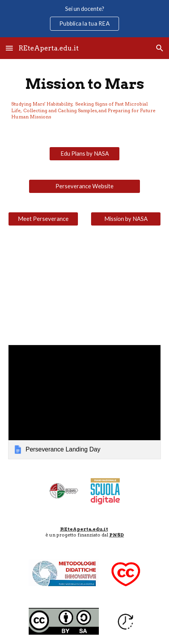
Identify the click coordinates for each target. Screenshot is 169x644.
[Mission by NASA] (126, 219)
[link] (84, 402)
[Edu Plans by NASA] (84, 154)
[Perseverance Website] (84, 186)
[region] (84, 19)
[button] (9, 48)
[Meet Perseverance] (43, 219)
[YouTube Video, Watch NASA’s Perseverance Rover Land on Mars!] (84, 285)
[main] (84, 98)
